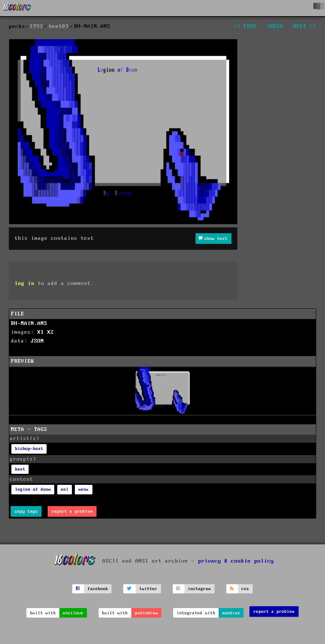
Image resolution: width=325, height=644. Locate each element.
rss (245, 589)
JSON (37, 341)
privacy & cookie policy (236, 561)
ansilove (73, 613)
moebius (231, 613)
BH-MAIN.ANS (29, 323)
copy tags (26, 511)
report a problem (72, 511)
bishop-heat (29, 449)
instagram (199, 589)
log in (25, 283)
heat (20, 469)
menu (84, 489)
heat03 (59, 26)
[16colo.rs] (17, 8)
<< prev (245, 26)
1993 (36, 26)
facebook (98, 589)
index (275, 26)
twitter (148, 589)
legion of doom (33, 489)
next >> (305, 26)
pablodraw (147, 613)
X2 (51, 332)
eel (65, 489)
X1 (41, 332)
